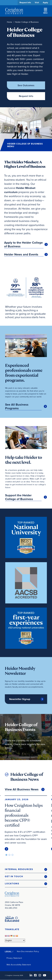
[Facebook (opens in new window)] (35, 975)
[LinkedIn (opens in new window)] (31, 975)
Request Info (25, 3)
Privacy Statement (14, 958)
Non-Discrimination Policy (28, 951)
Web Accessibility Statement (19, 965)
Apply (45, 3)
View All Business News (22, 789)
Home (9, 22)
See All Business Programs (17, 406)
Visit (37, 3)
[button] (26, 869)
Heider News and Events (21, 254)
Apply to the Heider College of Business (23, 245)
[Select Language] (15, 940)
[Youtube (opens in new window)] (45, 975)
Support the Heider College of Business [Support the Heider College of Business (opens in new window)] (19, 497)
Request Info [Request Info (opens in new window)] (26, 96)
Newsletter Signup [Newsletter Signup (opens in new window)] (20, 699)
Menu (45, 11)
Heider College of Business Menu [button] (25, 145)
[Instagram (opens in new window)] (40, 975)
